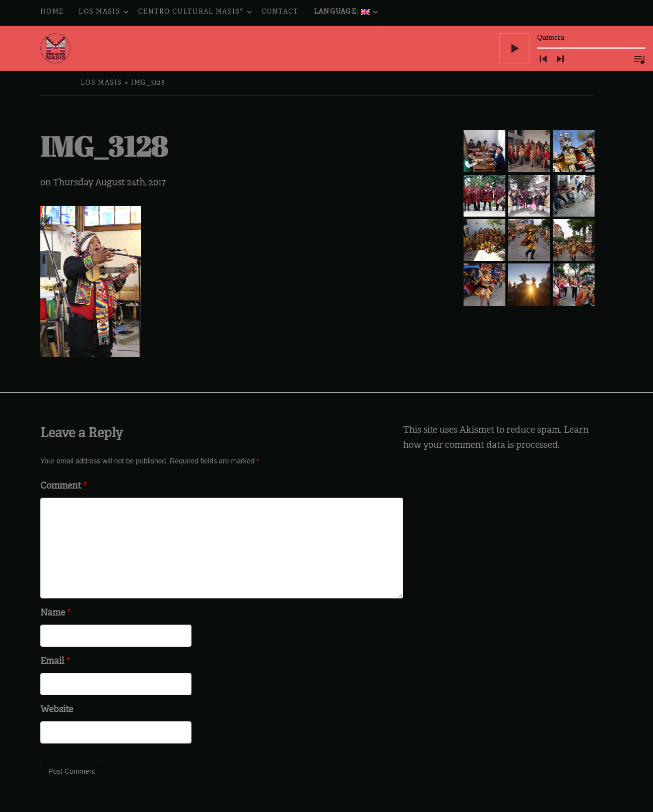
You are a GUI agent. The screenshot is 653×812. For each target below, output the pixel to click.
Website (57, 710)
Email (55, 662)
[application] (572, 48)
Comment (64, 486)
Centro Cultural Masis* (196, 13)
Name (56, 613)
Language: (347, 13)
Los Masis (105, 13)
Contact (280, 12)
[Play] (514, 48)
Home (52, 12)
